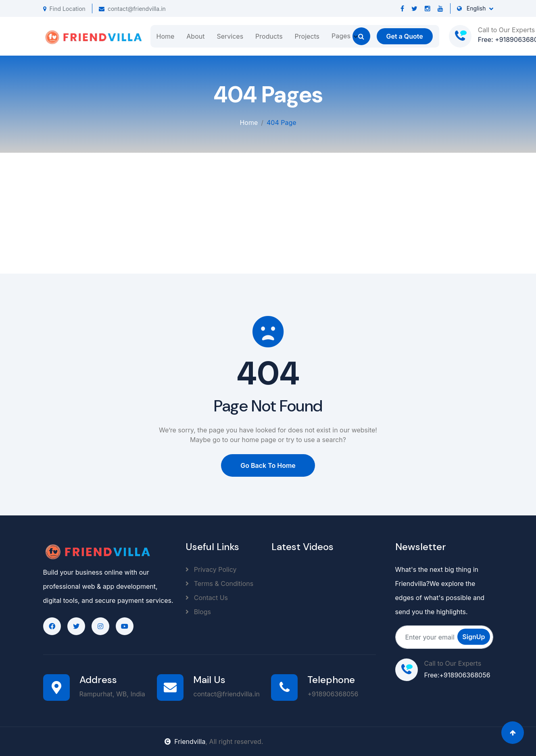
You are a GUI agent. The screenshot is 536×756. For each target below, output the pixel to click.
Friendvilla (185, 741)
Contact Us (207, 598)
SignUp (473, 637)
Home (166, 36)
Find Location (64, 9)
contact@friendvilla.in (132, 9)
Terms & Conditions (219, 584)
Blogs (198, 612)
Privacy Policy (211, 569)
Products (269, 36)
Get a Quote (405, 36)
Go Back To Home (268, 465)
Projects (307, 36)
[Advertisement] (268, 213)
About (195, 36)
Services (230, 36)
